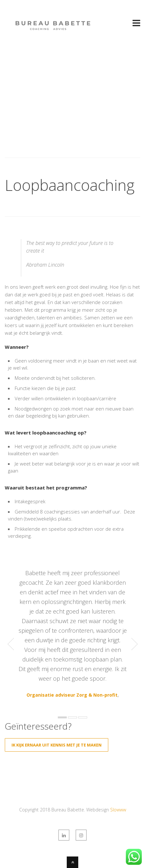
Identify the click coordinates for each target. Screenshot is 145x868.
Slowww (118, 810)
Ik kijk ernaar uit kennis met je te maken (57, 745)
